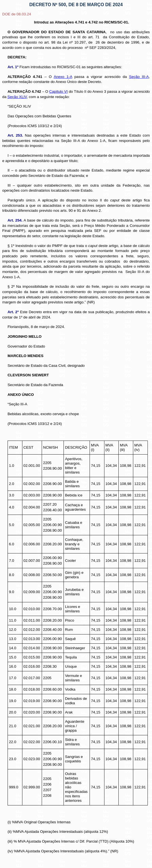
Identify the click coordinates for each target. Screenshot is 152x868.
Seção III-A (139, 77)
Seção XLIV (17, 97)
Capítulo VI (59, 91)
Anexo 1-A (63, 77)
